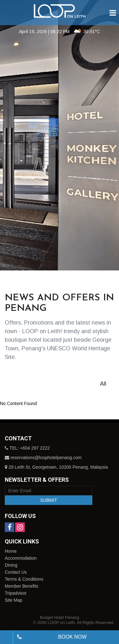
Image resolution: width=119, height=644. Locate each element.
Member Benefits (22, 586)
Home (11, 551)
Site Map (13, 600)
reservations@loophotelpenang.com (46, 458)
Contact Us (16, 572)
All (103, 384)
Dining (11, 565)
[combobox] (6, 637)
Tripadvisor (16, 593)
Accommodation (21, 558)
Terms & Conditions (24, 579)
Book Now (72, 637)
